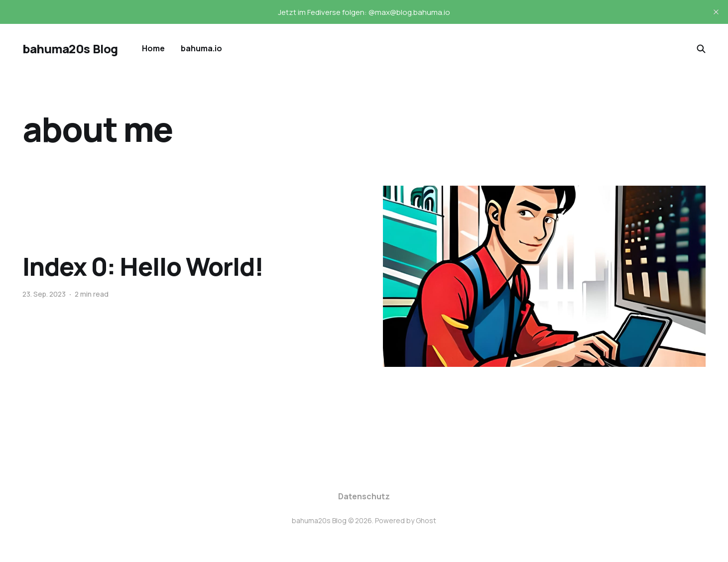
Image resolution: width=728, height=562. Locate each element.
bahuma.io (201, 48)
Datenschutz (364, 496)
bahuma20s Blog (70, 49)
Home (153, 48)
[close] (716, 12)
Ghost (426, 520)
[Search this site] (701, 49)
